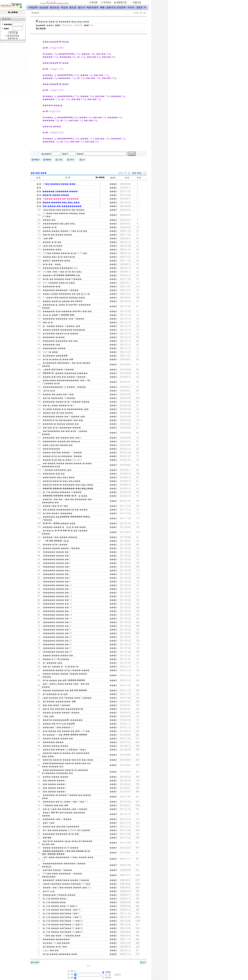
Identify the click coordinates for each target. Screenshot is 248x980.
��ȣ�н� (13, 38)
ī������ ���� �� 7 (56, 574)
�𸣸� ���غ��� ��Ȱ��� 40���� (58, 369)
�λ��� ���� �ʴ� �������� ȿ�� (65, 409)
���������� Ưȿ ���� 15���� (64, 387)
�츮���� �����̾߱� (55, 355)
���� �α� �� (52, 242)
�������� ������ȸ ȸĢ (60, 268)
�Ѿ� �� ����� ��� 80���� (62, 279)
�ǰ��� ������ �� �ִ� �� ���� (64, 690)
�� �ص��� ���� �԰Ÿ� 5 (58, 405)
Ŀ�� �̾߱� (47, 238)
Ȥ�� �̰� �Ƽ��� (52, 246)
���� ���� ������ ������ (64, 330)
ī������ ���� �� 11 (57, 589)
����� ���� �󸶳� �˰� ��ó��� (64, 527)
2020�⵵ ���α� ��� (50, 352)
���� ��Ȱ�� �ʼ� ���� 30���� (64, 377)
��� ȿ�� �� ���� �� (57, 445)
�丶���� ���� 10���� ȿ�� (61, 326)
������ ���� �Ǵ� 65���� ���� (66, 402)
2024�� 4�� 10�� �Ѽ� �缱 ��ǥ (62, 271)
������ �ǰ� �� (53, 473)
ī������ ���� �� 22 (57, 629)
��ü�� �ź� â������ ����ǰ (61, 427)
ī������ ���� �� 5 (56, 567)
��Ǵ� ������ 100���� (59, 398)
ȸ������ (12, 36)
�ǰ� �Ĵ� (48, 322)
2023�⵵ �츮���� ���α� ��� (58, 283)
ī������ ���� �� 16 (57, 607)
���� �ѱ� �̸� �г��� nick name (62, 460)
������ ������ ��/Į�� (60, 341)
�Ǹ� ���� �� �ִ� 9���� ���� (64, 680)
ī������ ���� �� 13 (57, 596)
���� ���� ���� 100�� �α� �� (65, 231)
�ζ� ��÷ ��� (51, 264)
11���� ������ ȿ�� (57, 470)
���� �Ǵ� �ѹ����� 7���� (62, 456)
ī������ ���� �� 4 (56, 563)
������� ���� (54, 348)
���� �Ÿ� (49, 227)
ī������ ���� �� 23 (57, 633)
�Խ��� (100, 178)
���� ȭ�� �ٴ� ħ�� (55, 506)
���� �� (49, 220)
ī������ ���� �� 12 (57, 592)
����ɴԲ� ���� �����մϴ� (61, 275)
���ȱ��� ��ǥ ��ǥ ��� (58, 477)
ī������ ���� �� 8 (56, 578)
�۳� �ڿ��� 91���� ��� (59, 523)
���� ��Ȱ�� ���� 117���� (62, 452)
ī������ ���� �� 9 (56, 581)
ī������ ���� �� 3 (56, 559)
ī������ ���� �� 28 (57, 652)
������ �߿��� (53, 337)
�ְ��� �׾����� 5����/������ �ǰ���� (65, 373)
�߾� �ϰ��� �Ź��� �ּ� (58, 359)
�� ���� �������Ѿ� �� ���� (65, 509)
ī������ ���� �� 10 (57, 585)
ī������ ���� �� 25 (57, 640)
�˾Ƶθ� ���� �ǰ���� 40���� (62, 492)
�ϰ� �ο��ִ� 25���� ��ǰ (58, 315)
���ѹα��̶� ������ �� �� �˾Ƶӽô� (66, 294)
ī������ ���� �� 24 (57, 637)
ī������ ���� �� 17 (57, 611)
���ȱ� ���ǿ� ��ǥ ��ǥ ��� (61, 481)
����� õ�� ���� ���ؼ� (60, 537)
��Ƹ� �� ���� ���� (57, 234)
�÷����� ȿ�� (52, 663)
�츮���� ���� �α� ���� (60, 333)
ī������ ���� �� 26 (57, 644)
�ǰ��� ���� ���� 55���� (61, 548)
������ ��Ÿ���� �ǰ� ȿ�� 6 (62, 437)
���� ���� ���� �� (58, 655)
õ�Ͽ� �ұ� (49, 390)
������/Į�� (51, 344)
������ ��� (52, 249)
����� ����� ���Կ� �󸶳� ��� (65, 496)
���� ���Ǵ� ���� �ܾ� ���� (62, 301)
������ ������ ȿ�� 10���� (63, 319)
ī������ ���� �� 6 (56, 570)
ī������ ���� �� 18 (57, 615)
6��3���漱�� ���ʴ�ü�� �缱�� (63, 210)
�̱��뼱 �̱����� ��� (56, 260)
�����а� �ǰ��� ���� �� (60, 424)
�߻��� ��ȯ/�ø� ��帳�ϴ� (59, 257)
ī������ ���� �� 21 (57, 626)
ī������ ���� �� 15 (57, 604)
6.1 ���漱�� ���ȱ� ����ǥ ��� (64, 297)
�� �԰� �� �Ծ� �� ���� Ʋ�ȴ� (55, 541)
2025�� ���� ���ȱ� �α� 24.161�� (65, 253)
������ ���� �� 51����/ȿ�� (64, 416)
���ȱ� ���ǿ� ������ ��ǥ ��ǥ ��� (68, 485)
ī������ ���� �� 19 (57, 618)
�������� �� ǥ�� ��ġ (59, 223)
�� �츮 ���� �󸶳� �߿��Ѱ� (60, 666)
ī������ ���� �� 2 (56, 555)
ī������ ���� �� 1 (56, 552)
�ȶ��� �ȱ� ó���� (55, 544)
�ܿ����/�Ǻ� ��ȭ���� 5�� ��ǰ (63, 420)
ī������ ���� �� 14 (57, 600)
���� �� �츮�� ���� (58, 413)
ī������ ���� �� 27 (57, 648)
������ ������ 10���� (60, 290)
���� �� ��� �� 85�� (58, 394)
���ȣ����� (51, 449)
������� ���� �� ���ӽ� (61, 441)
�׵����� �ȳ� (51, 286)
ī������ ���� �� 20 (57, 622)
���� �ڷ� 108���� (56, 659)
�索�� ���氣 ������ (57, 513)
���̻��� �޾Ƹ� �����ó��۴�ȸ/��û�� (67, 311)
